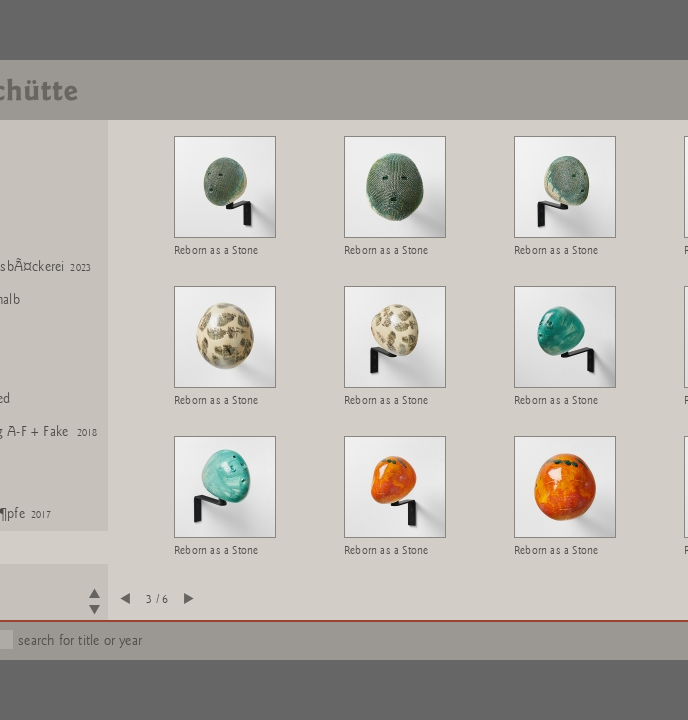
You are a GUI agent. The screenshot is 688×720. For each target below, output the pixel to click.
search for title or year (80, 640)
